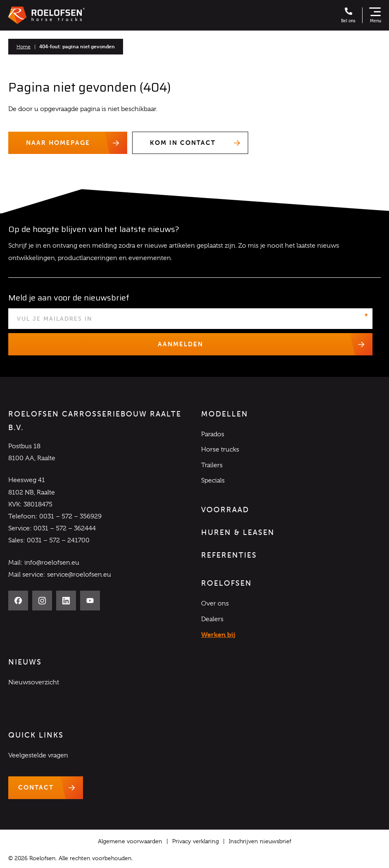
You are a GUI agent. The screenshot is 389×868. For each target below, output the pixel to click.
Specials (213, 480)
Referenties (229, 555)
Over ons (215, 604)
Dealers (212, 619)
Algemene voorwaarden (130, 841)
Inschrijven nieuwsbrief (260, 841)
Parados (213, 434)
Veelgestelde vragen (38, 755)
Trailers (212, 465)
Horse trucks (220, 450)
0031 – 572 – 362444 (65, 528)
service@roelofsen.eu (79, 575)
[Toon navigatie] (375, 15)
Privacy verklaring (196, 841)
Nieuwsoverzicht (34, 682)
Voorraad (225, 510)
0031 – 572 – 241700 (58, 541)
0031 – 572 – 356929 (70, 516)
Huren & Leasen (238, 532)
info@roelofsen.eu (52, 563)
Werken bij (218, 635)
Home (24, 47)
